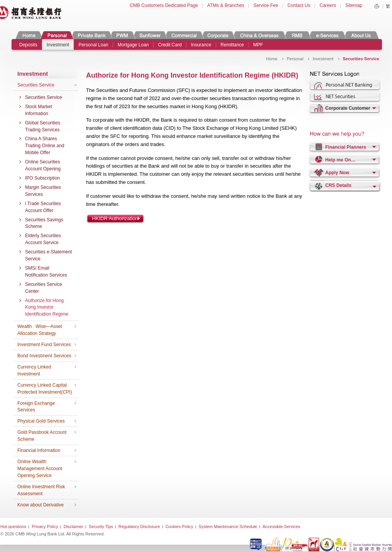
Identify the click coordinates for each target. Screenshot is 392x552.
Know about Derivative (41, 505)
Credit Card (170, 45)
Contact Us (299, 5)
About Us (361, 35)
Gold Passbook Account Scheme (42, 436)
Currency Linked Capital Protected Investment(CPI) (45, 389)
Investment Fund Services (44, 345)
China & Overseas (259, 35)
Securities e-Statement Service (48, 255)
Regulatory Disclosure (139, 527)
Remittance (232, 45)
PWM (122, 35)
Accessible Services (281, 527)
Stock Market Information (39, 110)
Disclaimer (73, 527)
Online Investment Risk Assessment (41, 490)
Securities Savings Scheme (44, 223)
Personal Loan (93, 45)
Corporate (218, 35)
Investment (58, 45)
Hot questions (13, 527)
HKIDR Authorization (115, 218)
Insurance (201, 45)
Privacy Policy (45, 527)
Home (29, 35)
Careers (328, 5)
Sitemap (354, 5)
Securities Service (36, 85)
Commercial (184, 35)
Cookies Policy (179, 527)
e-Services (327, 35)
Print (377, 6)
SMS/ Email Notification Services (46, 272)
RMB (297, 35)
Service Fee (266, 5)
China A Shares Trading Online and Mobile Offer (45, 146)
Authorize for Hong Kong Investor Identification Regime (47, 307)
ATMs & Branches (226, 5)
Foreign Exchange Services (36, 407)
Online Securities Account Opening (43, 165)
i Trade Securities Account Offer (43, 207)
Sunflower (150, 35)
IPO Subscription (42, 178)
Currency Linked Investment (34, 370)
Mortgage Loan (133, 45)
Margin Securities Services (43, 191)
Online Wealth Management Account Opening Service (40, 469)
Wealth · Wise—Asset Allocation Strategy (40, 330)
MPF (258, 45)
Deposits (28, 45)
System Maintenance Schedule (228, 527)
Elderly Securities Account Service (43, 239)
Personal (57, 35)
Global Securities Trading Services (43, 126)
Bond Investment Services (44, 356)
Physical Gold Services (41, 421)
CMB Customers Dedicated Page (164, 5)
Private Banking (91, 35)
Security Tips (101, 527)
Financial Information (39, 450)
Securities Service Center (44, 288)
